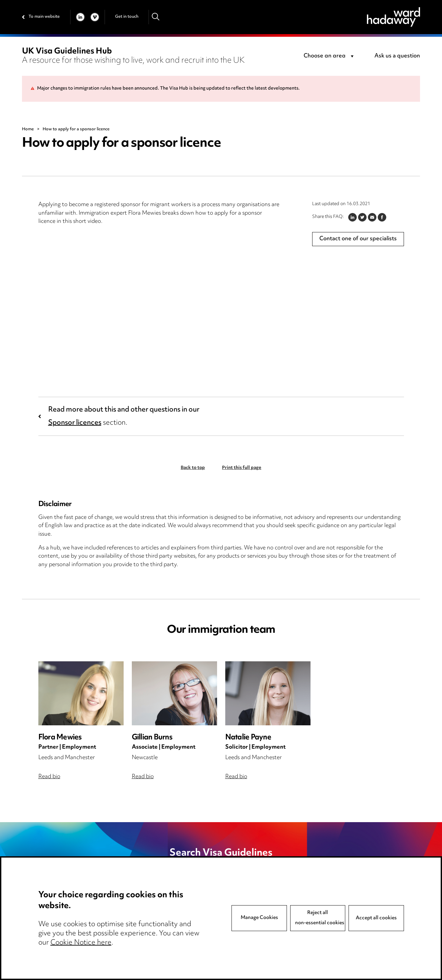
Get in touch (127, 17)
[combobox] (330, 56)
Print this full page (242, 468)
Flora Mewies (60, 738)
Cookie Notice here (81, 943)
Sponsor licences (75, 423)
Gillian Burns (152, 738)
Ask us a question (397, 56)
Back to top (193, 468)
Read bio (49, 777)
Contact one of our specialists (358, 239)
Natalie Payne (248, 738)
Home (28, 129)
